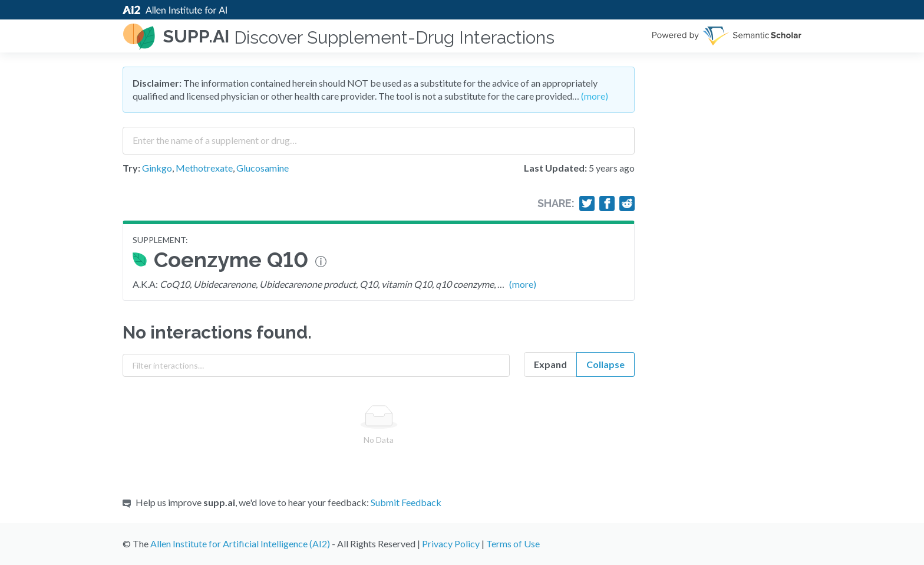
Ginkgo (157, 168)
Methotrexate (204, 168)
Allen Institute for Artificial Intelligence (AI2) (240, 543)
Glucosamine (263, 168)
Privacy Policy (451, 543)
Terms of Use (513, 543)
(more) (595, 96)
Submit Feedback (406, 502)
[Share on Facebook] (607, 203)
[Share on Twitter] (587, 203)
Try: (131, 168)
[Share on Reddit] (627, 203)
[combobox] (379, 136)
